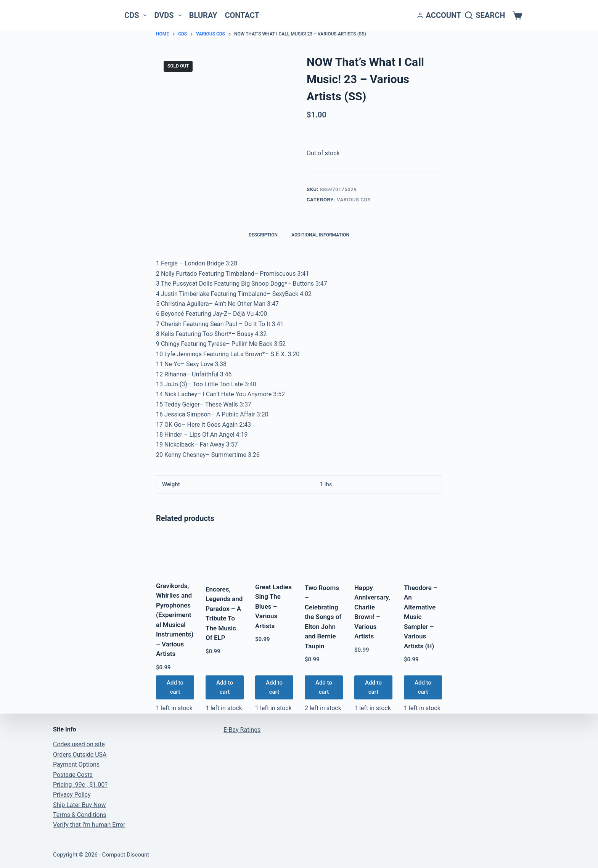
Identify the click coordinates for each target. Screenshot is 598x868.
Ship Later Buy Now (79, 805)
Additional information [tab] (320, 235)
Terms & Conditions (80, 815)
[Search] (485, 15)
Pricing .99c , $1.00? (80, 785)
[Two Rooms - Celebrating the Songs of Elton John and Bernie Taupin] (324, 555)
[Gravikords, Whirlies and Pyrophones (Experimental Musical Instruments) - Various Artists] (175, 554)
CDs (137, 15)
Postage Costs (73, 774)
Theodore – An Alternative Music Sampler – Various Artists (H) (421, 617)
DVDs (169, 15)
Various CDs (354, 200)
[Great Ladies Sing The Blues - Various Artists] (274, 554)
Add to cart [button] (175, 687)
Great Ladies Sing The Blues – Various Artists (273, 606)
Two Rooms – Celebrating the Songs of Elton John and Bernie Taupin (323, 617)
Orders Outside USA (80, 754)
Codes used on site (79, 744)
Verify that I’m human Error (89, 825)
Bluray (203, 15)
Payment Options (76, 764)
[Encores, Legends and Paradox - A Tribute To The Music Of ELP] (225, 555)
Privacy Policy (72, 795)
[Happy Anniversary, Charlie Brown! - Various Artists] (373, 555)
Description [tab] (263, 235)
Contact (242, 15)
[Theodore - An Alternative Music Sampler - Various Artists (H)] (423, 555)
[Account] (439, 15)
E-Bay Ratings (242, 729)
